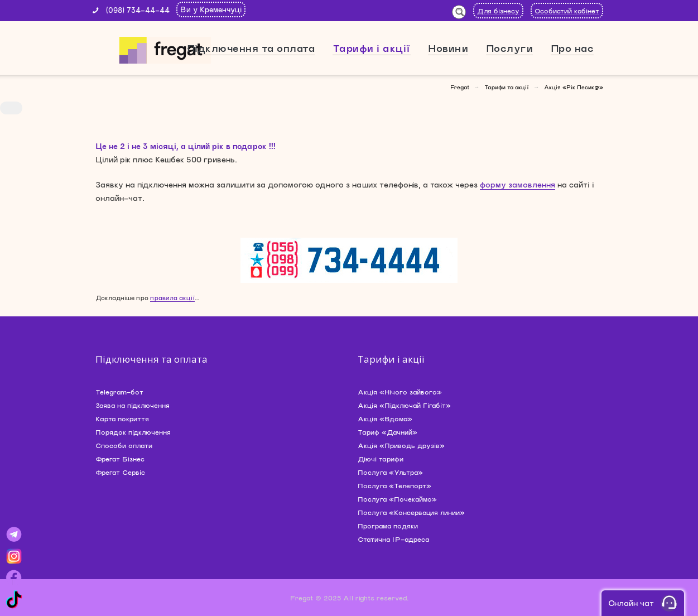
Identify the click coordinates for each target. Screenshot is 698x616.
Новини (448, 48)
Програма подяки (388, 526)
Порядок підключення (133, 432)
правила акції (172, 298)
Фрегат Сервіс (120, 472)
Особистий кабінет (567, 11)
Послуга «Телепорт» (394, 485)
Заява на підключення (133, 405)
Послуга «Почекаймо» (397, 499)
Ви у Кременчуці (211, 9)
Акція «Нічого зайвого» (400, 392)
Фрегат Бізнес (120, 459)
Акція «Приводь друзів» (401, 445)
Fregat (460, 87)
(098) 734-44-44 (138, 10)
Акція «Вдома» (385, 418)
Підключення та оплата (251, 48)
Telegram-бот (119, 392)
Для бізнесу (498, 11)
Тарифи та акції (507, 87)
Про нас (572, 48)
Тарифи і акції (372, 48)
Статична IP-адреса (393, 539)
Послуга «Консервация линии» (411, 512)
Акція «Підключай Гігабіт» (404, 405)
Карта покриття (122, 418)
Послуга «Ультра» (390, 472)
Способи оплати (124, 445)
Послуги (510, 48)
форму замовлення (518, 184)
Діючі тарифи (381, 459)
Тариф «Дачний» (387, 432)
